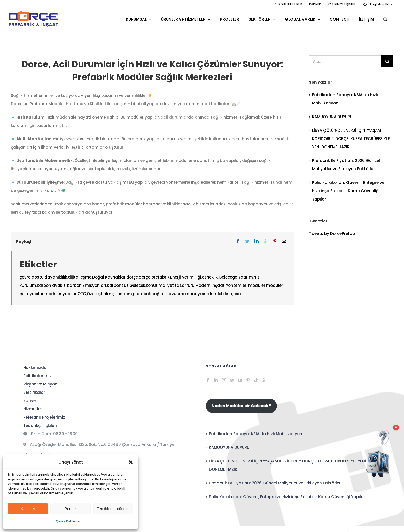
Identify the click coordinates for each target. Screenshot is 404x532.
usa (237, 294)
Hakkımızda (35, 368)
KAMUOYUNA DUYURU (332, 117)
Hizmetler (33, 409)
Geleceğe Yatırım (236, 277)
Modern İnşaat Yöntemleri (221, 285)
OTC (82, 294)
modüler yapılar (61, 294)
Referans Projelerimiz (44, 417)
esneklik (210, 277)
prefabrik (142, 294)
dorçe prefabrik (154, 277)
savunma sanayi (184, 294)
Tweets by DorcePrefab (332, 233)
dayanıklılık (56, 277)
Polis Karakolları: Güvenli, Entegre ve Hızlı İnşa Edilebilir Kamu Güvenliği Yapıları (348, 191)
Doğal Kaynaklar (109, 277)
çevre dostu (32, 277)
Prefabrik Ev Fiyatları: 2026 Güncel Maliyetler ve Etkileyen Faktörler (275, 483)
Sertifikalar (34, 392)
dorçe (132, 277)
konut (152, 285)
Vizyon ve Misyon (40, 384)
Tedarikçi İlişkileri (40, 425)
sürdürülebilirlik (217, 294)
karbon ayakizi (52, 285)
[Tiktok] (256, 380)
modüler (257, 285)
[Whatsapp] (264, 380)
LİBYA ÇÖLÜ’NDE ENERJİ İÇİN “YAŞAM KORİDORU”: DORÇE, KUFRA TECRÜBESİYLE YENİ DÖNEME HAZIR (351, 139)
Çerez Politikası (68, 521)
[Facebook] (238, 241)
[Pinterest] (275, 241)
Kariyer (30, 401)
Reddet (71, 509)
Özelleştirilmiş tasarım (109, 294)
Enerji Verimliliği (186, 277)
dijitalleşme (80, 277)
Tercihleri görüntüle (113, 509)
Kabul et (28, 509)
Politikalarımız (37, 376)
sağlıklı (159, 294)
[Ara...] (345, 61)
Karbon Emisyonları (87, 285)
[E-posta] (284, 241)
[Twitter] (247, 241)
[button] (131, 462)
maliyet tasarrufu (176, 285)
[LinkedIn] (257, 241)
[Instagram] (224, 380)
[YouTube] (240, 380)
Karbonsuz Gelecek (126, 285)
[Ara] (387, 61)
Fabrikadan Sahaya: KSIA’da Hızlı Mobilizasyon (256, 434)
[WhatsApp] (266, 241)
